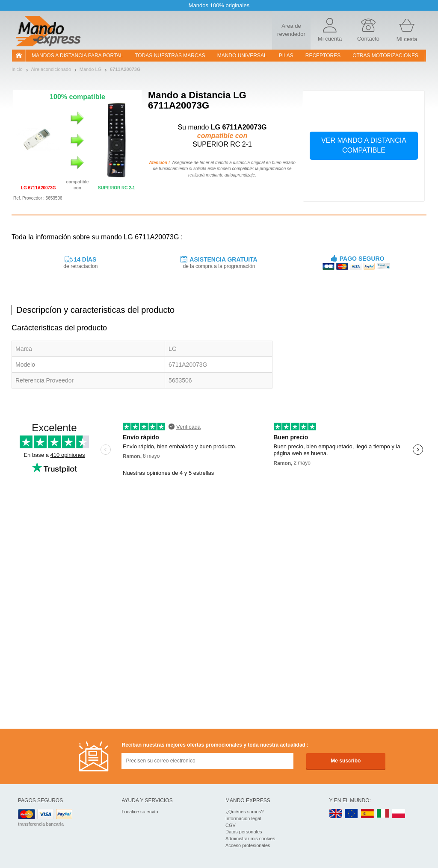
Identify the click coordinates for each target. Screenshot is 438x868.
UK (336, 814)
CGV (231, 825)
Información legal (243, 818)
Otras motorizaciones (385, 56)
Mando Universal (242, 56)
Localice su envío (140, 812)
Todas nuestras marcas (170, 56)
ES (367, 814)
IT (383, 814)
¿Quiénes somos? (244, 812)
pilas (286, 56)
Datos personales (244, 832)
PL (399, 814)
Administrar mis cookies (250, 839)
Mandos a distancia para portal (77, 56)
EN (352, 814)
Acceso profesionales (248, 845)
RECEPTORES (323, 56)
